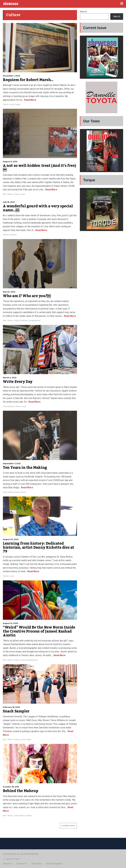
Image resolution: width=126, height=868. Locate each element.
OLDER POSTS (68, 826)
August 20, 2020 (11, 539)
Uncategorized (34, 321)
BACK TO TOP (11, 859)
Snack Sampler (16, 711)
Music (24, 492)
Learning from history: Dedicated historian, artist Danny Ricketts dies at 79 (38, 547)
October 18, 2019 (11, 787)
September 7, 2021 (12, 464)
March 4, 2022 (10, 378)
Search (83, 12)
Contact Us (22, 864)
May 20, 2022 (9, 292)
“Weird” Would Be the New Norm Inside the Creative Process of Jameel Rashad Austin (39, 631)
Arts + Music (8, 194)
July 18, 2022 (9, 202)
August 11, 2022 (10, 162)
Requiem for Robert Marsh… (28, 80)
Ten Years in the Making (25, 468)
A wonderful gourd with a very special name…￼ (38, 208)
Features (13, 235)
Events (18, 492)
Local (12, 104)
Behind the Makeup (20, 791)
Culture (6, 104)
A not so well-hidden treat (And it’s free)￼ (39, 168)
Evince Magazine (54, 864)
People (17, 104)
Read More (30, 100)
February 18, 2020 (11, 707)
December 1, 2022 (11, 76)
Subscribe (37, 864)
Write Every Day (18, 382)
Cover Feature (8, 406)
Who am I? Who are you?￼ (27, 296)
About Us (7, 864)
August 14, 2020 (11, 623)
